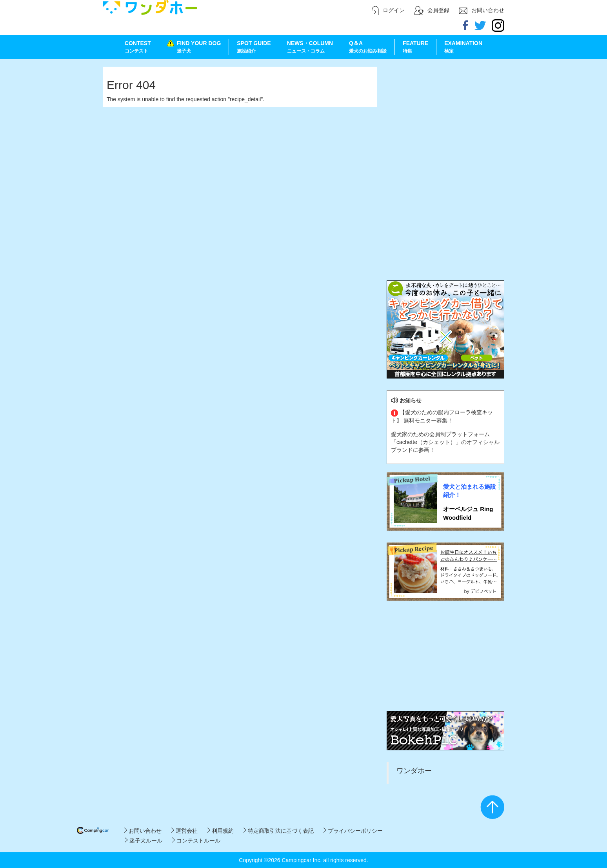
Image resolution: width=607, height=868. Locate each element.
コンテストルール (196, 841)
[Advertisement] (445, 116)
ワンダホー (414, 771)
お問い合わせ (143, 831)
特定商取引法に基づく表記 (279, 831)
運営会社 (184, 831)
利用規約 (221, 831)
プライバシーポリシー (353, 831)
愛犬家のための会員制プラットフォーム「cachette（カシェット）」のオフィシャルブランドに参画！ (445, 442)
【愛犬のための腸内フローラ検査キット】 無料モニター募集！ (442, 416)
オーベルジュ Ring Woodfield (468, 513)
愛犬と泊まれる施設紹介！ (470, 491)
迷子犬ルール (143, 841)
